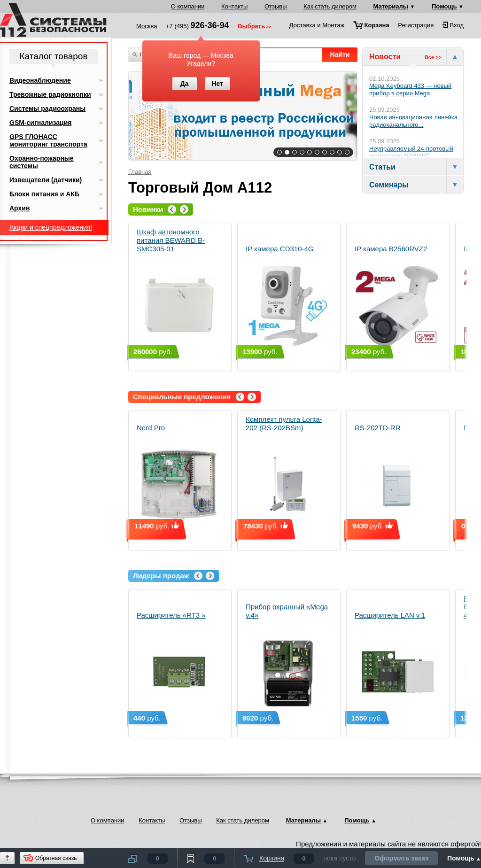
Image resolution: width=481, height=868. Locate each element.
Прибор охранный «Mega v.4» (288, 659)
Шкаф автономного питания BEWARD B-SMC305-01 (179, 288)
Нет (217, 84)
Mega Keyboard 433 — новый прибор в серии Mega (410, 89)
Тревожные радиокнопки (50, 94)
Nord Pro (179, 476)
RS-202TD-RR (397, 476)
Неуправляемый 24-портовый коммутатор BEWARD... (411, 152)
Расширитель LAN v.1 (397, 663)
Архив (19, 208)
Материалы (391, 6)
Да (185, 84)
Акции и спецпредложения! (51, 227)
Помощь (444, 6)
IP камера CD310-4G (288, 297)
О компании (188, 6)
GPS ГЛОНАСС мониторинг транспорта (48, 140)
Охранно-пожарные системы (42, 162)
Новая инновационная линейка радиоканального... (413, 121)
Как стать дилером (330, 6)
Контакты (234, 6)
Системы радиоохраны (47, 108)
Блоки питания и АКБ (44, 194)
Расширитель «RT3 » (179, 663)
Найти (340, 54)
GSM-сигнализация (40, 123)
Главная (140, 172)
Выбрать (251, 27)
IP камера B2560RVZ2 (397, 297)
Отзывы (276, 6)
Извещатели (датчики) (46, 180)
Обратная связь (56, 858)
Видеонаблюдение (40, 80)
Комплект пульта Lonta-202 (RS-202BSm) (288, 471)
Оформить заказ (401, 858)
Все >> (433, 57)
